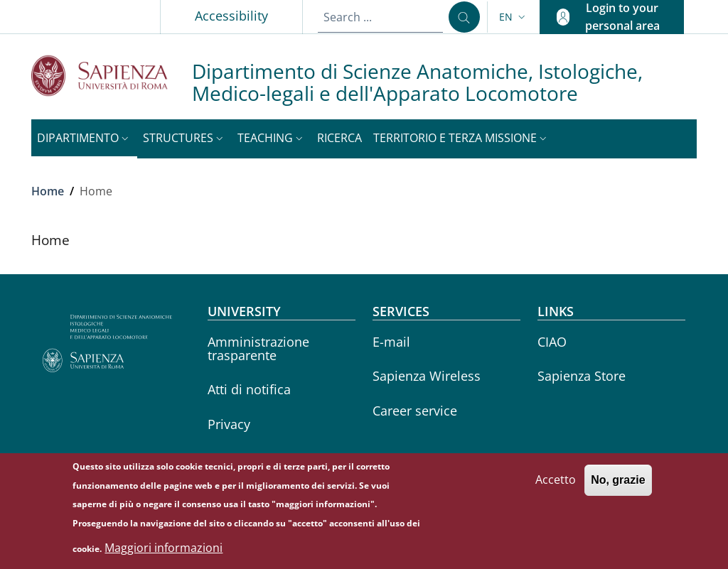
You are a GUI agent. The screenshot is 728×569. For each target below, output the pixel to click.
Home (48, 191)
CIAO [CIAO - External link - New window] (552, 342)
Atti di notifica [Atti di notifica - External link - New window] (249, 389)
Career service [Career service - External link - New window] (415, 411)
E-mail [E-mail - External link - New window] (391, 342)
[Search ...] (464, 17)
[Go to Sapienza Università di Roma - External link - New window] (112, 76)
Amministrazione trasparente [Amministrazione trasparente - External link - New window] (258, 348)
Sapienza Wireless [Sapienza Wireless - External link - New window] (427, 376)
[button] (514, 17)
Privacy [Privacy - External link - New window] (229, 424)
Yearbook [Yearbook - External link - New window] (236, 459)
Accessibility (231, 16)
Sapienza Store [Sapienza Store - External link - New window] (582, 376)
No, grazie (618, 488)
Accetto (556, 488)
